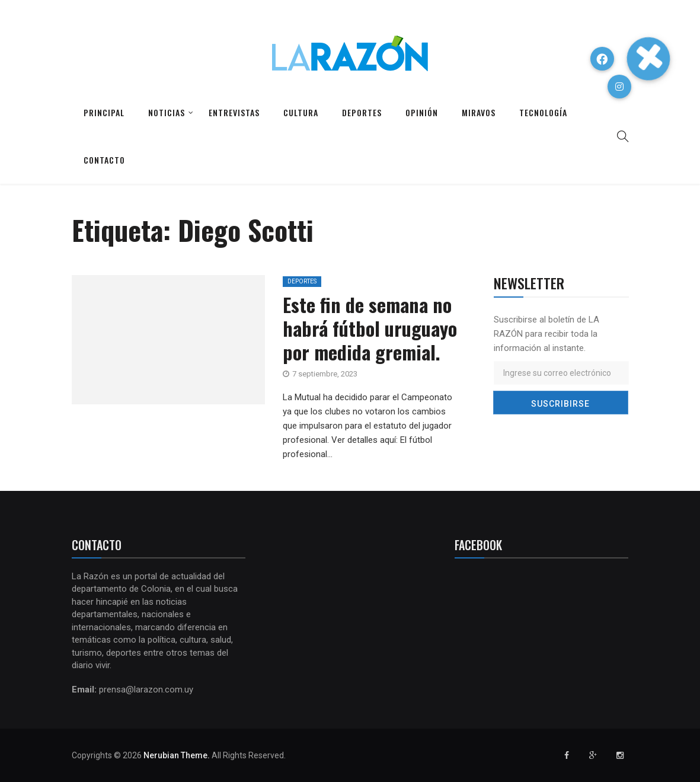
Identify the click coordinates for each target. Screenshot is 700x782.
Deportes (362, 112)
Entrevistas (234, 112)
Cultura (301, 112)
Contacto (104, 160)
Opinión (422, 112)
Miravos (479, 112)
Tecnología (543, 112)
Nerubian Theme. (177, 755)
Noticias (167, 112)
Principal (104, 112)
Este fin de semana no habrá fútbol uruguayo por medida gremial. (370, 328)
